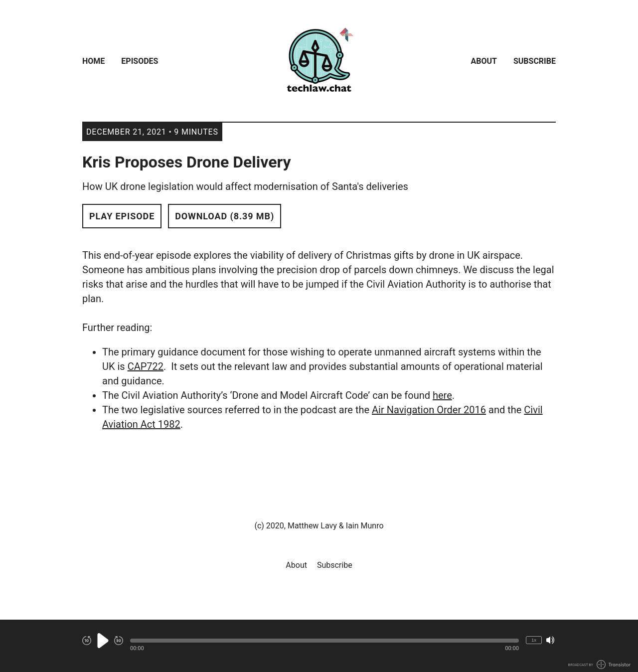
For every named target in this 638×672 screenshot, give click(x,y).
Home (93, 61)
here (442, 395)
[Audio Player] (319, 646)
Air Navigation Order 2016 (429, 410)
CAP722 (146, 366)
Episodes (140, 61)
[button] (324, 641)
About (484, 61)
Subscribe (535, 61)
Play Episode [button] (122, 216)
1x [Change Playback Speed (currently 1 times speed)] (534, 640)
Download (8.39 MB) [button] (225, 216)
